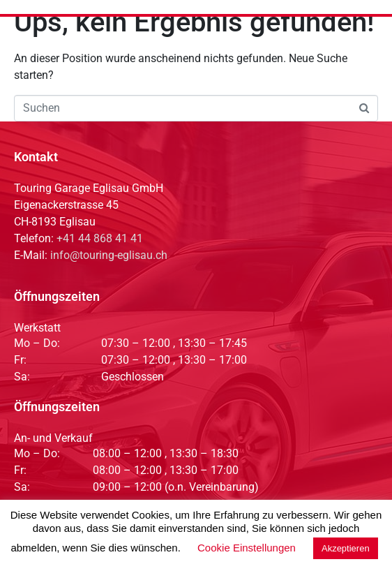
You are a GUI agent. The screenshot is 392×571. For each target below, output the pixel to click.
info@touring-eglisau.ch (109, 255)
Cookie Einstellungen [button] (247, 548)
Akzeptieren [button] (346, 548)
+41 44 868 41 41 (100, 238)
